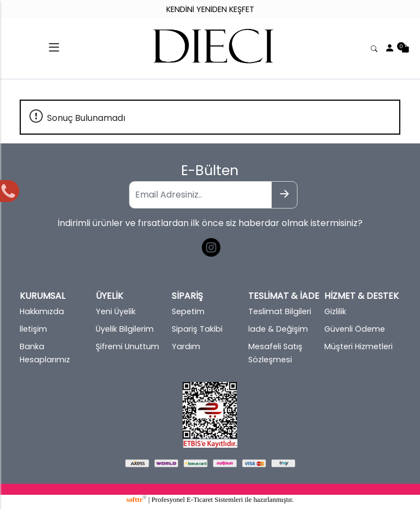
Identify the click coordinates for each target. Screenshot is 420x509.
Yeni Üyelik (116, 311)
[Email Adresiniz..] (200, 195)
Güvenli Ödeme (355, 329)
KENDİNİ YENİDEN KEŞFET (210, 9)
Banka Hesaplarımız (45, 353)
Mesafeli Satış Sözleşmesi (275, 353)
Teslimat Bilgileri (280, 311)
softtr (136, 500)
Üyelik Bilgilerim (125, 329)
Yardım (186, 346)
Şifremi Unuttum (127, 346)
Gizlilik (335, 311)
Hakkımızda (42, 311)
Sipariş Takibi (197, 329)
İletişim (33, 329)
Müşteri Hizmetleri (358, 346)
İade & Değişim (278, 329)
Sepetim (188, 311)
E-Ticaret (200, 500)
